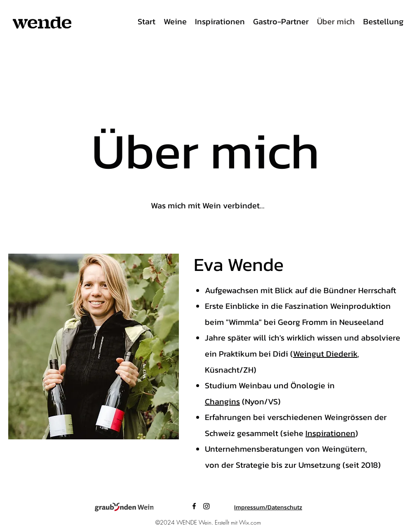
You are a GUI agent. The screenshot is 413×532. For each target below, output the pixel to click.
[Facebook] (194, 506)
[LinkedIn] (206, 506)
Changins (222, 401)
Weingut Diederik (325, 354)
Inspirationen (330, 433)
